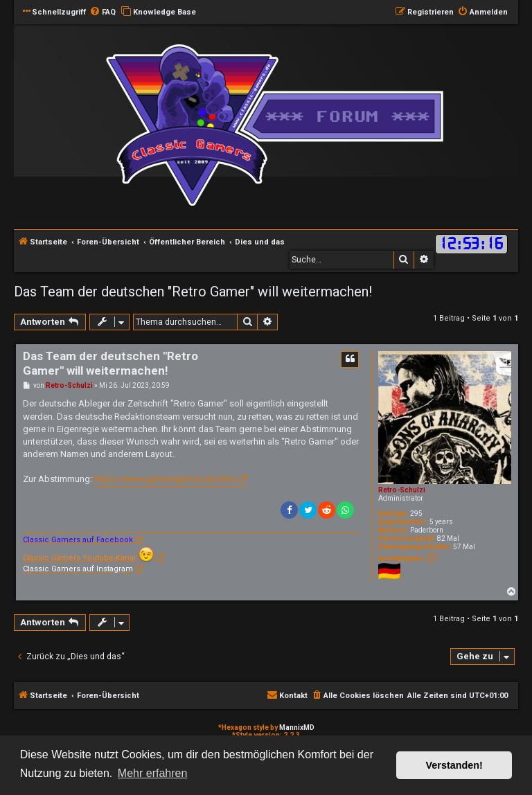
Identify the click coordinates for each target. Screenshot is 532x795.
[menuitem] (103, 12)
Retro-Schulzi (402, 490)
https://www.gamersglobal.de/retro (165, 479)
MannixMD (297, 727)
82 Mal (448, 538)
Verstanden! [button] (454, 765)
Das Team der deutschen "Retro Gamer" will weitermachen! (193, 292)
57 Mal (464, 547)
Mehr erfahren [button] (153, 773)
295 (416, 513)
